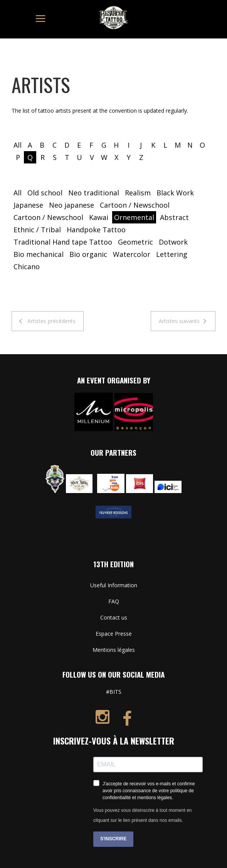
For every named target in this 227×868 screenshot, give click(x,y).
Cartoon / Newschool (135, 205)
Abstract (174, 217)
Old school (45, 193)
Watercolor (132, 254)
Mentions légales (114, 650)
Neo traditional (94, 193)
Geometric (135, 242)
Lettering (172, 254)
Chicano (27, 267)
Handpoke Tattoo (96, 230)
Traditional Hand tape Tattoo (63, 242)
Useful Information (114, 585)
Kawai (99, 217)
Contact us (114, 617)
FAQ (114, 601)
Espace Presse (114, 634)
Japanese (28, 205)
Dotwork (173, 242)
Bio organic (88, 254)
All (18, 145)
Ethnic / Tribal (37, 230)
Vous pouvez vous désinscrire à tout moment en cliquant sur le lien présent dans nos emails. (142, 815)
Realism (138, 193)
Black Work (175, 193)
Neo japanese (71, 205)
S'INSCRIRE (113, 839)
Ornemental (134, 217)
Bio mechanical (39, 254)
